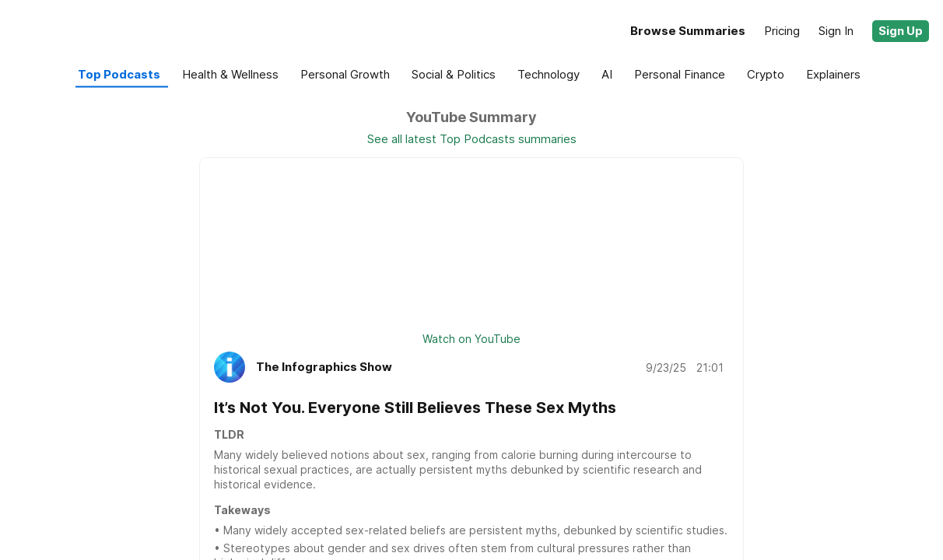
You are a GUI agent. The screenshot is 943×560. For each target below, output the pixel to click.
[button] (901, 31)
